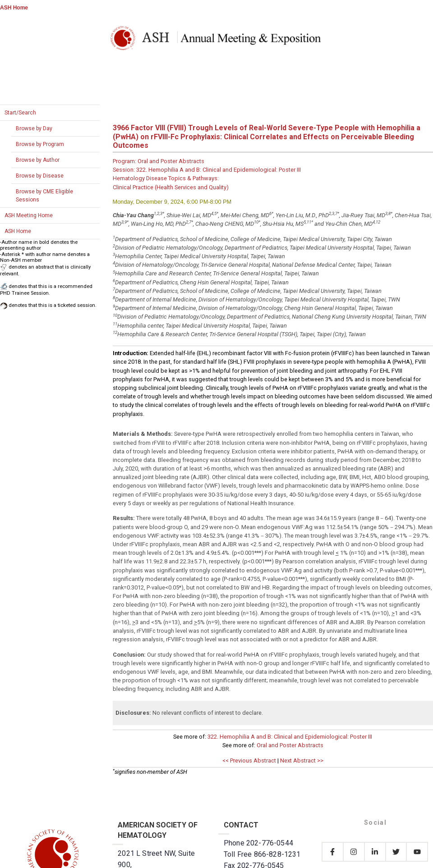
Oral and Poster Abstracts (290, 745)
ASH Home (14, 8)
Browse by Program (40, 144)
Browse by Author (38, 160)
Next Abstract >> (302, 761)
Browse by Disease (40, 176)
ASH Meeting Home (29, 215)
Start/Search (20, 113)
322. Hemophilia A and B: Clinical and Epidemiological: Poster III (290, 737)
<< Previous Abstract (249, 761)
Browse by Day (34, 128)
